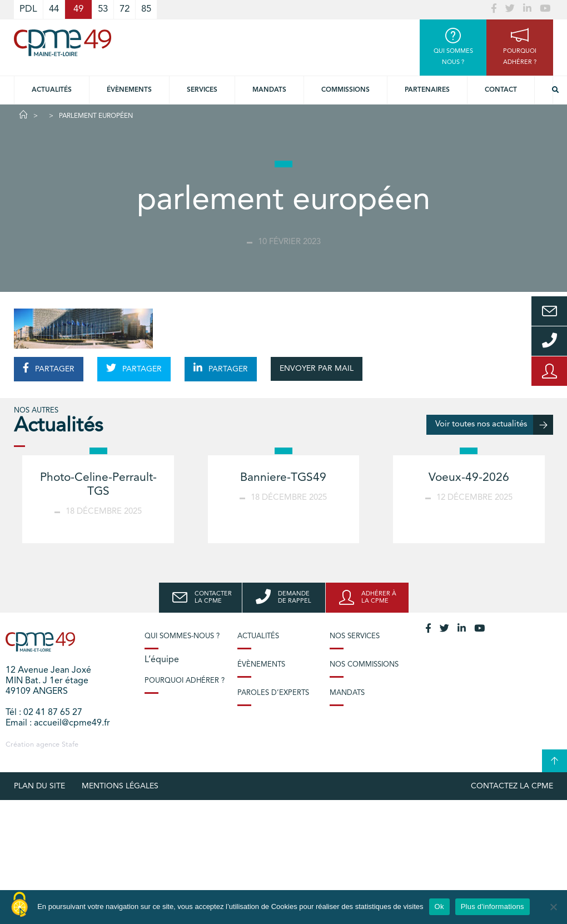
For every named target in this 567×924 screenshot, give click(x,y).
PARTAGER (49, 368)
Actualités (52, 90)
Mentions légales (120, 786)
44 (54, 9)
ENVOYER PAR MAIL (317, 369)
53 (103, 9)
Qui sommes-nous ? (182, 636)
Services (202, 90)
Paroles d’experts (273, 693)
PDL (28, 9)
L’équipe (162, 660)
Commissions (345, 90)
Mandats (269, 90)
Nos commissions (364, 665)
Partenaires (427, 90)
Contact (501, 90)
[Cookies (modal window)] (19, 905)
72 (125, 9)
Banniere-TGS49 (283, 478)
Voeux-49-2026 (469, 478)
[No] (553, 907)
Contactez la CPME (512, 786)
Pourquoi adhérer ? (185, 681)
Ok (439, 906)
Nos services (355, 636)
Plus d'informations (493, 906)
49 (78, 9)
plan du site (39, 786)
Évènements (129, 90)
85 (146, 9)
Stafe (70, 745)
